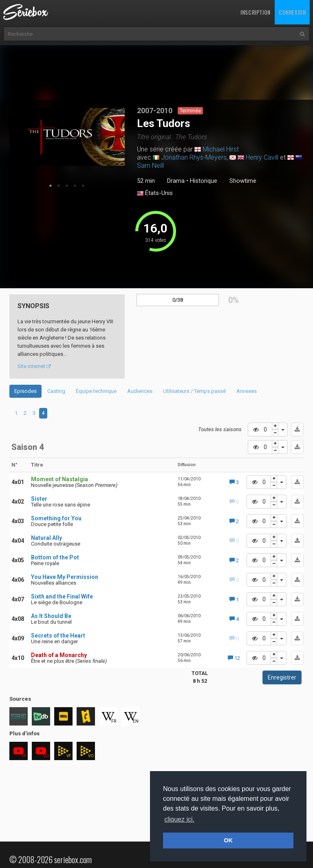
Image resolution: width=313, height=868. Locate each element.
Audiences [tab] (140, 391)
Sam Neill (150, 165)
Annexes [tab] (247, 391)
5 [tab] (83, 186)
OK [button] (228, 840)
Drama (176, 181)
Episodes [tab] (25, 391)
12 (234, 658)
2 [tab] (59, 186)
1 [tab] (51, 186)
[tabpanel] (67, 137)
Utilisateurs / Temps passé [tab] (194, 391)
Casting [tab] (56, 391)
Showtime (243, 181)
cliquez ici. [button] (179, 819)
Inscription (256, 12)
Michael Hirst (221, 149)
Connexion (292, 12)
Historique (204, 181)
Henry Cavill (262, 157)
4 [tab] (75, 186)
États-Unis (155, 193)
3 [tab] (67, 186)
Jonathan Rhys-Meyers (194, 157)
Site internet (34, 366)
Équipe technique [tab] (96, 391)
